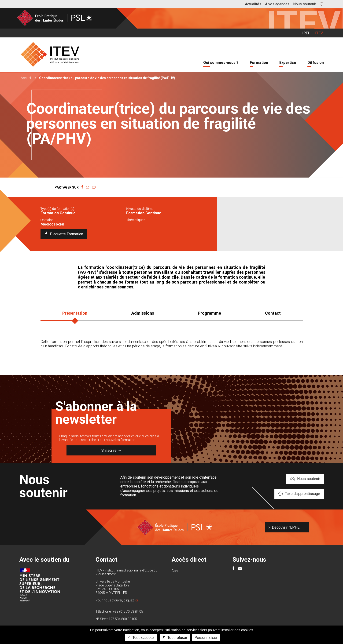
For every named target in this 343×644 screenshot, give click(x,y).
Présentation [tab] (75, 313)
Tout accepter (141, 638)
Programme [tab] (209, 313)
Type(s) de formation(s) (57, 209)
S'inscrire (111, 450)
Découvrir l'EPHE (286, 527)
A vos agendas (277, 4)
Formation (259, 63)
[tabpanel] (172, 350)
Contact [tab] (273, 313)
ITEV (319, 33)
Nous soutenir (305, 4)
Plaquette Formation (66, 234)
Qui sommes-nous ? (221, 63)
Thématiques (136, 220)
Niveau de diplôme (140, 209)
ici (136, 600)
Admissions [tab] (143, 313)
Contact (177, 571)
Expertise (288, 63)
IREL (306, 33)
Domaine (47, 220)
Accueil (26, 78)
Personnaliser (206, 638)
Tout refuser (175, 638)
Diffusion (316, 63)
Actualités (253, 4)
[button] (322, 4)
